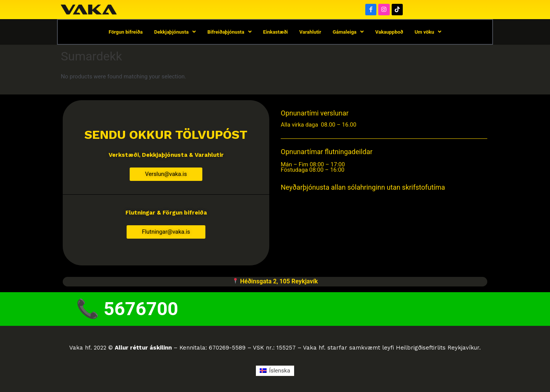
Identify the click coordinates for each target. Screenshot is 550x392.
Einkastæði (276, 32)
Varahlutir (310, 32)
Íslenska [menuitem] (279, 372)
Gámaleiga (348, 32)
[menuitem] (275, 372)
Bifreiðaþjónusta (229, 32)
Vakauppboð (389, 32)
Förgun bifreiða (126, 32)
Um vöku (428, 32)
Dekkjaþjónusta (175, 32)
